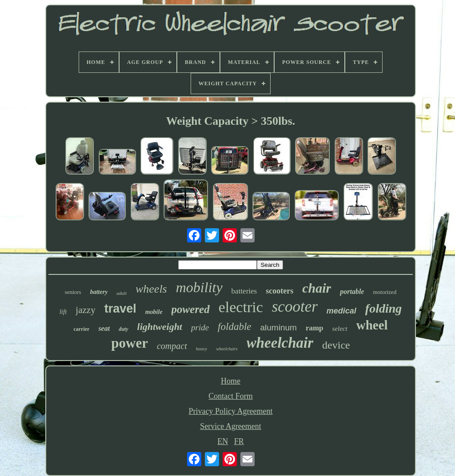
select (340, 329)
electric (241, 307)
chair (317, 288)
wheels (151, 289)
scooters (279, 291)
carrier (81, 329)
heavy (202, 349)
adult (122, 293)
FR (239, 441)
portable (352, 292)
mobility (199, 287)
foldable (234, 327)
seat (104, 328)
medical (341, 311)
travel (120, 309)
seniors (73, 292)
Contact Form (231, 396)
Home (231, 381)
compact (172, 346)
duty (123, 329)
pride (200, 327)
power (130, 343)
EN (223, 441)
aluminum (279, 327)
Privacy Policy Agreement (231, 411)
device (336, 345)
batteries (244, 291)
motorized (385, 292)
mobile (154, 312)
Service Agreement (230, 426)
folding (383, 308)
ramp (315, 328)
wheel (372, 325)
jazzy (85, 310)
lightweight (160, 327)
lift (63, 312)
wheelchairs (227, 349)
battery (99, 292)
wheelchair (280, 343)
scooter (295, 307)
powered (191, 309)
